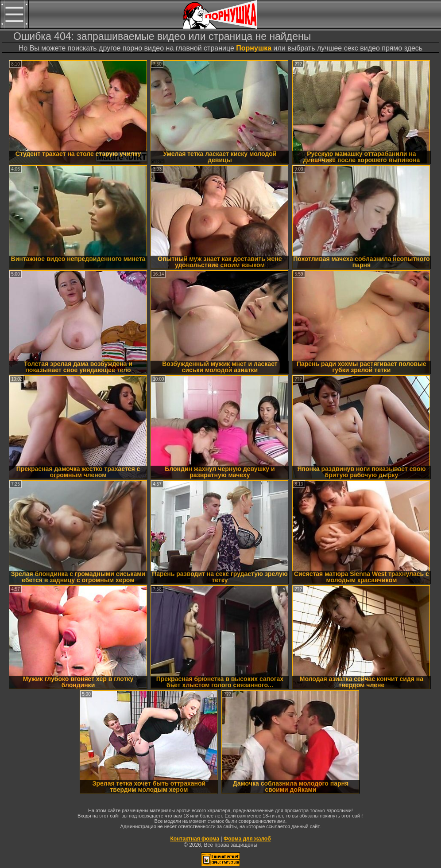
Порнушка (254, 48)
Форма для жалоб (247, 839)
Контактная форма (195, 839)
